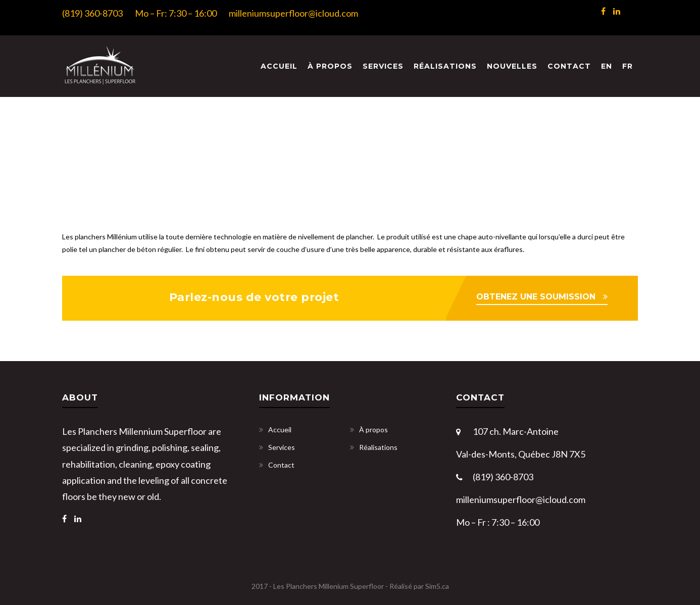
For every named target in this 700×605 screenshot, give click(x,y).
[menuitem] (607, 66)
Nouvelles (512, 66)
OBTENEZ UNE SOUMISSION (536, 297)
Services (383, 66)
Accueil (279, 66)
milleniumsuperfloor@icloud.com (293, 13)
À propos (330, 66)
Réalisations (445, 66)
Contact (569, 66)
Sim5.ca (437, 586)
